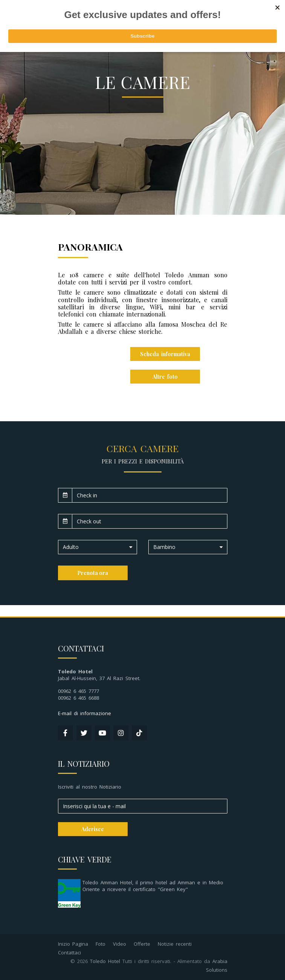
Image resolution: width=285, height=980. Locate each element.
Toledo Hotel (105, 961)
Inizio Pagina (73, 944)
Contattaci (69, 952)
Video (120, 944)
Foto (101, 944)
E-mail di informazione (85, 713)
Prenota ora (93, 573)
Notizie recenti (175, 944)
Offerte (142, 944)
